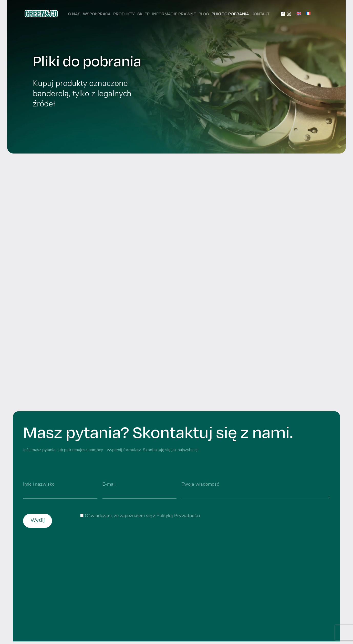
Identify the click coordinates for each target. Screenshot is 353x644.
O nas (74, 14)
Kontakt (261, 14)
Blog (204, 14)
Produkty (124, 14)
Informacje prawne (174, 14)
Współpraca (97, 14)
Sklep (143, 14)
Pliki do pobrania (230, 14)
